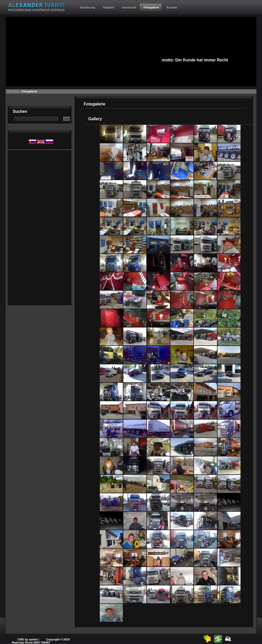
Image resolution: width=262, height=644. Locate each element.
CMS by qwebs (28, 639)
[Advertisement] (33, 227)
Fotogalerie (29, 91)
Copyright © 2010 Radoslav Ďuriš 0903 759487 (41, 641)
